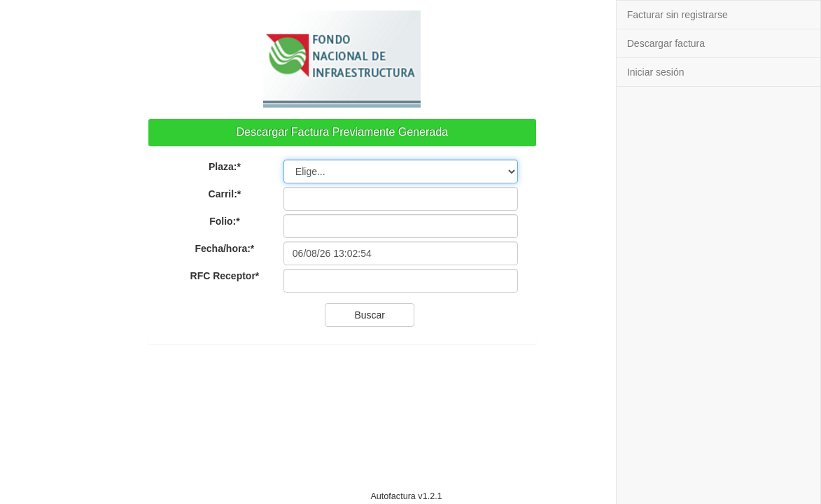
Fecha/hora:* (225, 248)
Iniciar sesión (656, 72)
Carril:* (225, 194)
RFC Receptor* (225, 276)
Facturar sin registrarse (678, 15)
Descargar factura (666, 43)
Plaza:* (225, 167)
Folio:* (225, 221)
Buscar (370, 315)
